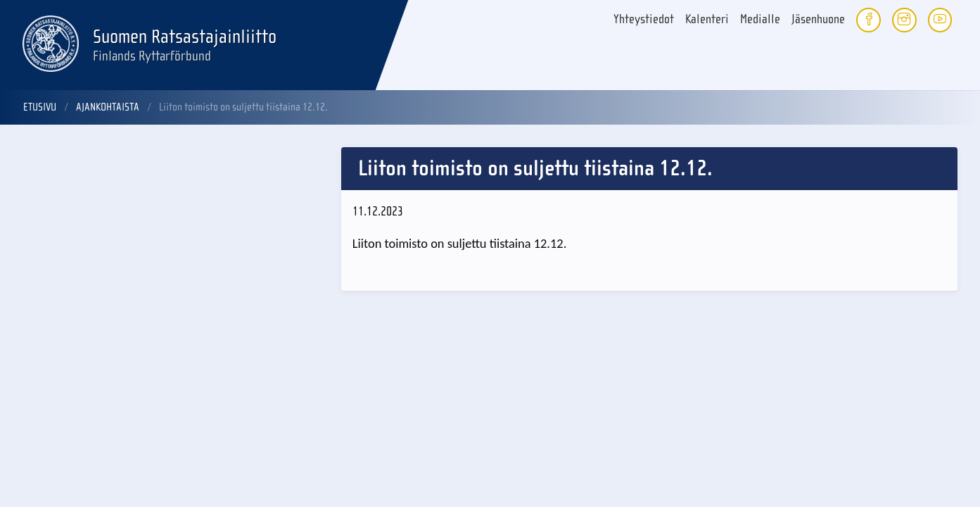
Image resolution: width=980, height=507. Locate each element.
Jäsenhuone (818, 19)
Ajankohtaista (108, 107)
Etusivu (40, 107)
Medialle (760, 19)
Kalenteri (707, 19)
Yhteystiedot (644, 19)
